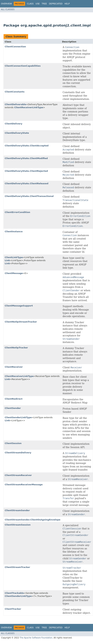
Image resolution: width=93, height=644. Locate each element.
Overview (6, 4)
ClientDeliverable (15, 104)
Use (38, 4)
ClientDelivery (13, 124)
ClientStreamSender (17, 510)
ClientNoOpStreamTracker (21, 322)
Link (7, 260)
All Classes (8, 9)
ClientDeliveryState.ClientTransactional (29, 196)
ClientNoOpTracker (16, 348)
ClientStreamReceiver (18, 475)
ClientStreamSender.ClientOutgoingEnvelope (33, 520)
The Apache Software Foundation (36, 638)
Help (67, 4)
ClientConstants (15, 92)
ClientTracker (13, 609)
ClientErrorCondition (17, 212)
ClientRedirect (14, 399)
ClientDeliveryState (17, 133)
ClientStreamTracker (17, 567)
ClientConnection (15, 47)
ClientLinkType (14, 257)
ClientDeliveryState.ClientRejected (26, 171)
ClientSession (13, 443)
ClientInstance (14, 231)
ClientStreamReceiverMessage (24, 485)
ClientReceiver (14, 367)
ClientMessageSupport (19, 306)
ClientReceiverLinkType (29, 107)
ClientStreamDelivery (18, 453)
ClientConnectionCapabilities (23, 66)
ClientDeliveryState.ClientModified (26, 158)
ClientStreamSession (18, 525)
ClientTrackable (14, 593)
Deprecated (56, 4)
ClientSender (13, 408)
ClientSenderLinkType (18, 417)
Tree (44, 4)
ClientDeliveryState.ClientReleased (27, 183)
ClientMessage (14, 273)
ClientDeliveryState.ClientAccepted (27, 146)
